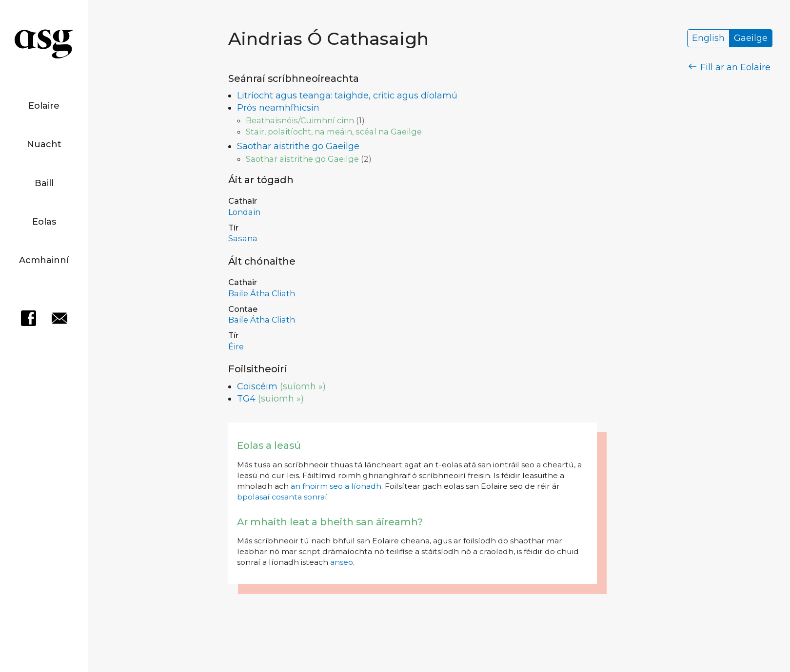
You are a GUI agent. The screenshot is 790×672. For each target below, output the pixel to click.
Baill (44, 183)
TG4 (246, 399)
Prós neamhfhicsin (278, 108)
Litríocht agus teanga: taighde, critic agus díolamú (347, 96)
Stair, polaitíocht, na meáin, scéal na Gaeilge (334, 132)
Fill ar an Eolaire (730, 67)
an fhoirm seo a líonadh (336, 486)
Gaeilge (751, 38)
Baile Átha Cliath (262, 293)
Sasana (243, 238)
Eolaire (44, 106)
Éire (236, 346)
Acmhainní (44, 260)
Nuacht (44, 144)
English (708, 38)
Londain (244, 212)
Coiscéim (257, 386)
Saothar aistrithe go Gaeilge (298, 146)
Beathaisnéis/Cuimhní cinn (300, 120)
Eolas (44, 222)
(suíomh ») (303, 386)
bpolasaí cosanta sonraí (282, 497)
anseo (342, 562)
